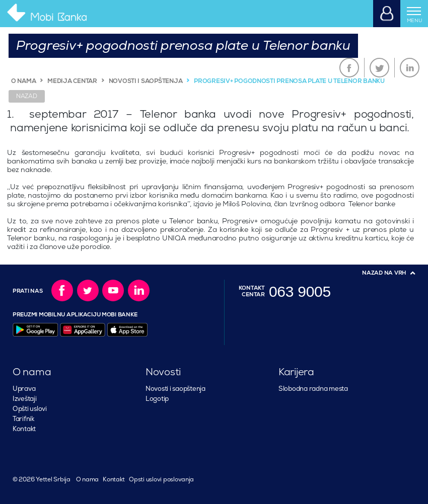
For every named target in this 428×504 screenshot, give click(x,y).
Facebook (349, 68)
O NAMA (23, 81)
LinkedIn (410, 68)
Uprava (24, 389)
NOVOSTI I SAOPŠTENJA (146, 81)
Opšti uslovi (30, 409)
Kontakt (24, 429)
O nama (87, 480)
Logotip (157, 399)
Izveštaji (25, 399)
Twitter (379, 68)
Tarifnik (23, 419)
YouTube (113, 290)
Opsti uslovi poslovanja (161, 480)
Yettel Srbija (52, 480)
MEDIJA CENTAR (72, 81)
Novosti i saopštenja (175, 389)
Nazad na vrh (384, 273)
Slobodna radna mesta (313, 389)
